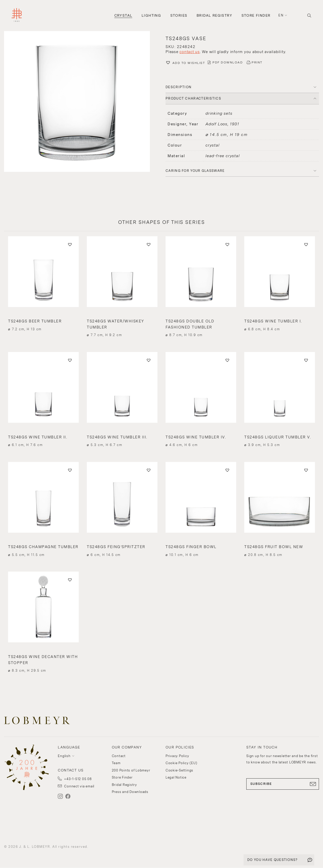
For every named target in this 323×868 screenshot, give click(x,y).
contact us (190, 52)
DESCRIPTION (179, 87)
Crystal (123, 15)
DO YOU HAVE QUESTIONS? (273, 860)
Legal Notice (176, 777)
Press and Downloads (130, 792)
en (281, 15)
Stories (179, 15)
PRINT (257, 62)
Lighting (151, 15)
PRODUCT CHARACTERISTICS (193, 98)
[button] (81, 102)
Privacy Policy (177, 756)
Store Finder (256, 15)
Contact (119, 756)
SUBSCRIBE (283, 784)
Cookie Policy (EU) (181, 763)
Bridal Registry (214, 15)
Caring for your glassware (195, 171)
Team (116, 763)
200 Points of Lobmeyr (131, 770)
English (64, 756)
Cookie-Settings (179, 770)
